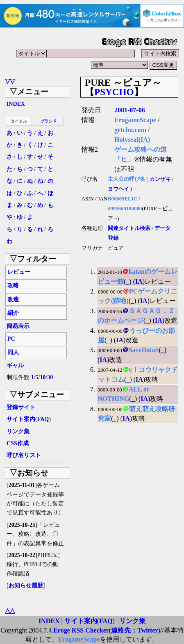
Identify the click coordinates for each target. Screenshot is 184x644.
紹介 (13, 313)
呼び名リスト (24, 455)
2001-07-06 (130, 110)
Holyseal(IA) (132, 140)
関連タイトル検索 (129, 228)
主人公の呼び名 (126, 179)
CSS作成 (18, 443)
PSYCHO (114, 92)
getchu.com (130, 130)
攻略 (13, 286)
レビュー (19, 272)
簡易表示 (18, 326)
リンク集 (18, 431)
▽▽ (10, 81)
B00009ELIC (123, 199)
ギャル (15, 365)
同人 (13, 352)
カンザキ (160, 179)
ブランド (48, 121)
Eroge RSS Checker (81, 630)
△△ (10, 611)
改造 (13, 299)
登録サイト (21, 407)
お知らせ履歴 (26, 586)
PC (11, 339)
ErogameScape (135, 120)
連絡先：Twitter (134, 630)
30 (50, 377)
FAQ (43, 419)
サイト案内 (21, 419)
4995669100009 (125, 209)
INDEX (16, 104)
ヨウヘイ (118, 189)
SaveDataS (144, 350)
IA (139, 281)
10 (43, 377)
